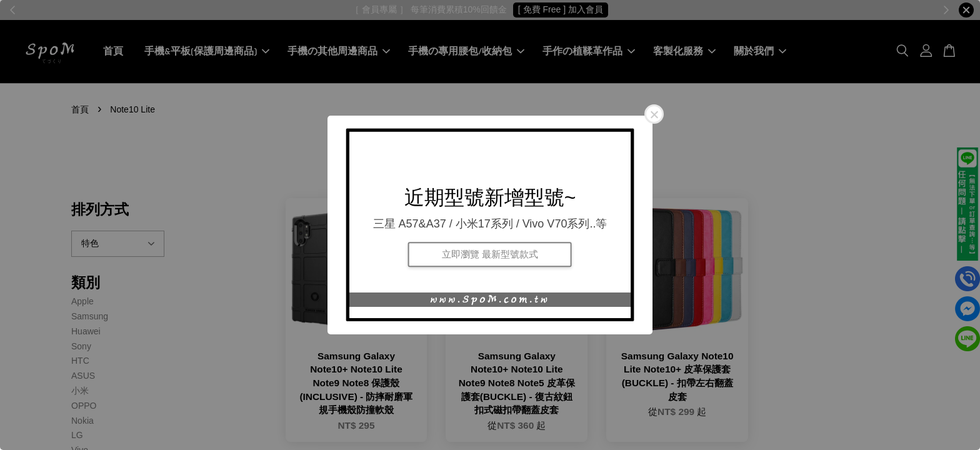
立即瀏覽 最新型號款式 (490, 254)
